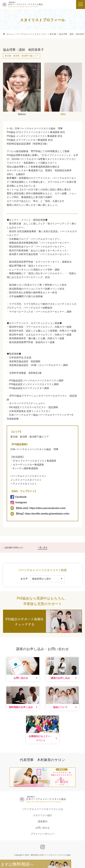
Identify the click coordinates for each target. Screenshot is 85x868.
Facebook (18, 497)
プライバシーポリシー (43, 834)
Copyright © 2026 (42, 855)
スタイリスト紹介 (43, 815)
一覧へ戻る (42, 547)
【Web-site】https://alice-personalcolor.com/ (38, 508)
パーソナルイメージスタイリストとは (43, 809)
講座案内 (43, 821)
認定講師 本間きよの (14, 548)
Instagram (19, 503)
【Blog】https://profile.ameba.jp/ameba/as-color (40, 514)
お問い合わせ (43, 828)
